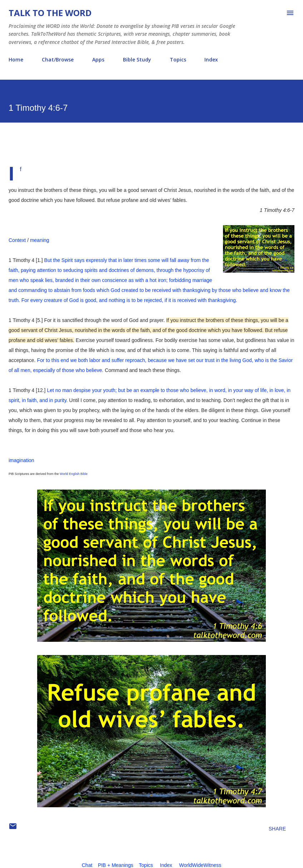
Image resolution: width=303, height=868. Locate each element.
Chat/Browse (58, 59)
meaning (40, 240)
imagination (21, 460)
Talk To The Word (50, 13)
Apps (98, 59)
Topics (178, 59)
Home (16, 59)
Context (17, 240)
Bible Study (137, 59)
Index (211, 59)
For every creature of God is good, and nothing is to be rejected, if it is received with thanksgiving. (129, 300)
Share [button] (277, 829)
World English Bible (74, 474)
